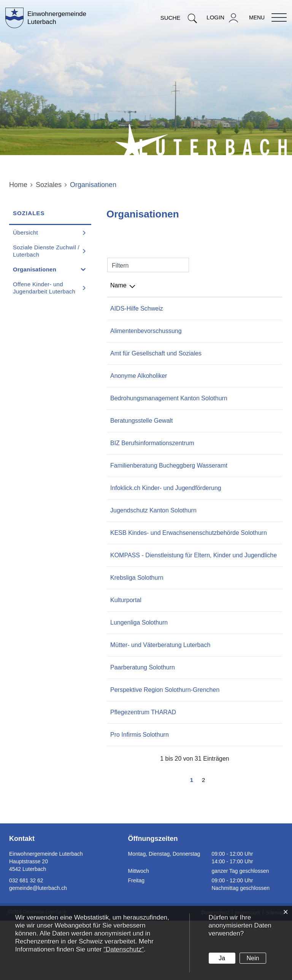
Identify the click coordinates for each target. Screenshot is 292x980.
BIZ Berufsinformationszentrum (152, 453)
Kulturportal (126, 649)
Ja (222, 958)
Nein (253, 958)
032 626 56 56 (244, 739)
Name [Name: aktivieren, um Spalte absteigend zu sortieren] (118, 285)
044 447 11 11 (244, 308)
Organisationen (52, 269)
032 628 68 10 (244, 627)
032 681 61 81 (244, 771)
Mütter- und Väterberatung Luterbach (160, 694)
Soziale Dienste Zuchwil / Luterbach (46, 251)
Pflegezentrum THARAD (143, 771)
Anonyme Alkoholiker (139, 376)
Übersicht (25, 232)
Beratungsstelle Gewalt (142, 431)
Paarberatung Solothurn (143, 717)
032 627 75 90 (244, 562)
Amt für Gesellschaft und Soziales (156, 353)
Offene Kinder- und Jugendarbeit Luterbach (44, 288)
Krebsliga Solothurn (137, 627)
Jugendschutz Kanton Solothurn (153, 540)
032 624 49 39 (244, 595)
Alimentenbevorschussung (146, 331)
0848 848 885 (243, 376)
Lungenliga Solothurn (139, 672)
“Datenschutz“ (124, 949)
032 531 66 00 (244, 694)
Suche (179, 18)
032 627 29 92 (244, 431)
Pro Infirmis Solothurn (140, 794)
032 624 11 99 (244, 717)
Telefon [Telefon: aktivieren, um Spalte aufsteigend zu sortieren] (235, 285)
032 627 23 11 (244, 353)
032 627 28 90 (244, 453)
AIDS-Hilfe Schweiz (137, 308)
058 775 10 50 (244, 794)
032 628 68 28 (244, 672)
